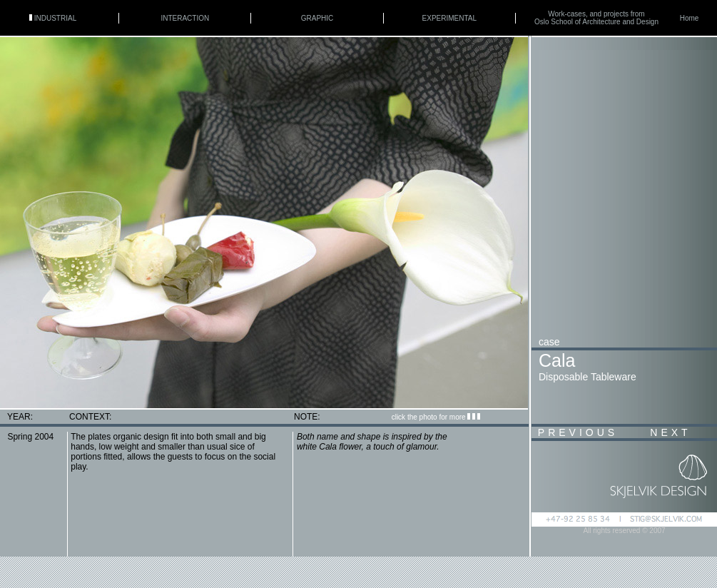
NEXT (670, 432)
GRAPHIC (317, 18)
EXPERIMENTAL (450, 18)
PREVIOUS (578, 432)
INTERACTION (185, 18)
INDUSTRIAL (53, 18)
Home (690, 18)
